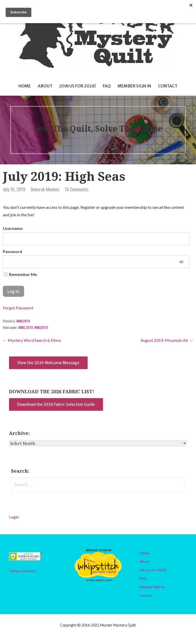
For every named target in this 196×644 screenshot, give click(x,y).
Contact (168, 86)
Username (13, 228)
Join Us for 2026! (78, 86)
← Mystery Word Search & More (32, 340)
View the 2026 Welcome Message (48, 363)
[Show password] (181, 262)
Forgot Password (18, 308)
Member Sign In (134, 86)
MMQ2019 (23, 321)
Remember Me (20, 274)
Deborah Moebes (45, 189)
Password (12, 251)
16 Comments (77, 189)
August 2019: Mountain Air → (167, 340)
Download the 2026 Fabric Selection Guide (56, 404)
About (45, 86)
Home (25, 86)
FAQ (107, 86)
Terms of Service (22, 571)
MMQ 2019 (26, 327)
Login (14, 517)
